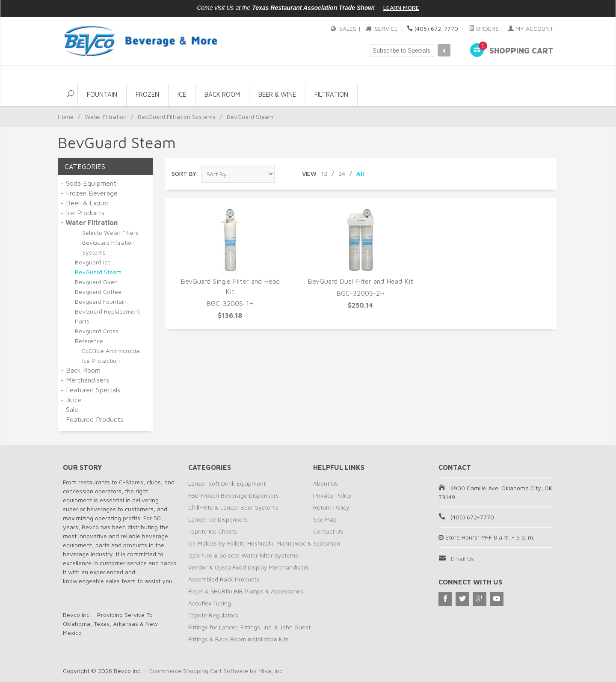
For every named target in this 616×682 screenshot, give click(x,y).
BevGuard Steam (98, 272)
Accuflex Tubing (210, 603)
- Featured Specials (90, 390)
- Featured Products (92, 419)
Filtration (331, 94)
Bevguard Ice (93, 262)
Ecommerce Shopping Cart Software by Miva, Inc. (216, 671)
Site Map (325, 519)
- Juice (71, 400)
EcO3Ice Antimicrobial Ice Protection (111, 356)
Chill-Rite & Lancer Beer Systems (233, 507)
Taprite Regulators (213, 615)
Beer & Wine (277, 94)
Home (66, 117)
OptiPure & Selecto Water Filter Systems (243, 555)
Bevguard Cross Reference (97, 336)
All (360, 173)
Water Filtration (106, 117)
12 (324, 173)
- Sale (70, 409)
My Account (530, 28)
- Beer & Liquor (85, 203)
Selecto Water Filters (110, 233)
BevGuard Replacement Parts (107, 316)
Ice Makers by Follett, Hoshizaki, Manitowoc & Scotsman (264, 543)
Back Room (222, 94)
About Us (326, 483)
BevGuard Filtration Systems (177, 117)
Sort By (184, 173)
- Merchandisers (85, 380)
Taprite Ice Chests (213, 531)
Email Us (462, 559)
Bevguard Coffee (98, 292)
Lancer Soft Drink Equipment (227, 483)
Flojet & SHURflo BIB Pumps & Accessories (246, 591)
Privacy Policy (332, 495)
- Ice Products (83, 213)
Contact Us (328, 531)
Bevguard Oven (96, 282)
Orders (484, 28)
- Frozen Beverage (89, 193)
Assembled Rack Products (224, 579)
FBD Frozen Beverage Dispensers (234, 495)
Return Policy (331, 507)
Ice (182, 94)
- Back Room (81, 370)
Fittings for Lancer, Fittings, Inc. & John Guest (249, 627)
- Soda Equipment (89, 183)
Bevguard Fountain (101, 301)
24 (342, 173)
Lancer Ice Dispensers (218, 519)
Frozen (147, 94)
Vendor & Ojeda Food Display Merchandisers (249, 567)
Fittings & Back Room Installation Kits (238, 639)
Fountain (102, 94)
